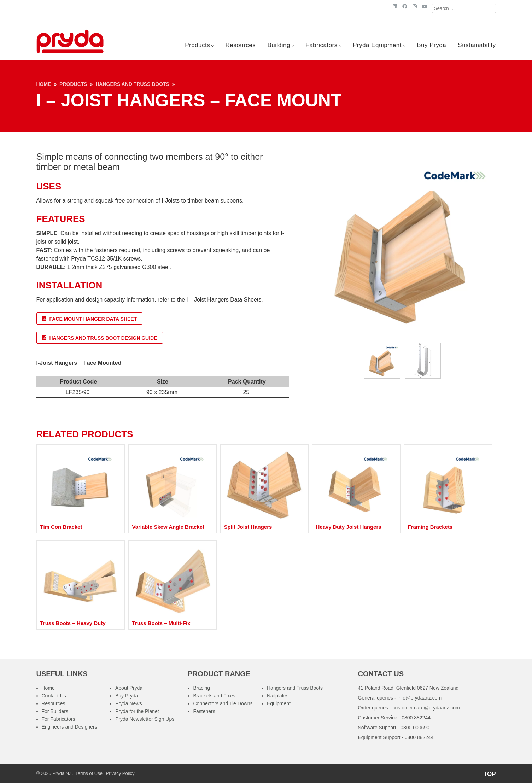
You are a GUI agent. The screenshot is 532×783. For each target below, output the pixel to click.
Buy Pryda (431, 45)
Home (44, 84)
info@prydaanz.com (420, 698)
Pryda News (128, 703)
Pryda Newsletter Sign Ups (145, 719)
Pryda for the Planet (137, 711)
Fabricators (321, 45)
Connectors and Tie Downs (223, 703)
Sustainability (477, 45)
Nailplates (278, 696)
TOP (490, 774)
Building (279, 45)
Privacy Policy (120, 773)
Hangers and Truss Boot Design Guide (100, 338)
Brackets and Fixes (214, 696)
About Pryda (129, 688)
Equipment (279, 703)
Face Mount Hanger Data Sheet (90, 319)
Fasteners (204, 711)
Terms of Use (89, 773)
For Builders (55, 711)
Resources (241, 45)
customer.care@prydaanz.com (426, 708)
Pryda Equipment (377, 45)
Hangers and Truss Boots (132, 84)
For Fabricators (59, 719)
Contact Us (54, 696)
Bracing (202, 688)
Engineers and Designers (69, 727)
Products (197, 45)
